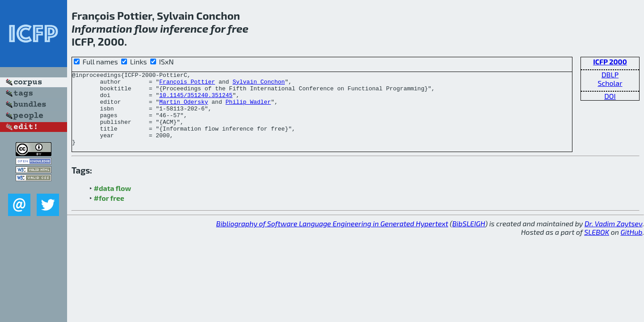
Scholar (610, 83)
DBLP (610, 74)
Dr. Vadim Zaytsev (613, 238)
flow (146, 28)
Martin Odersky (184, 108)
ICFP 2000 (610, 61)
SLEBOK (597, 247)
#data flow (112, 203)
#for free (109, 213)
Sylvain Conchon (259, 84)
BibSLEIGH (468, 238)
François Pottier (187, 84)
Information (102, 28)
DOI (610, 96)
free (238, 28)
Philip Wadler (248, 108)
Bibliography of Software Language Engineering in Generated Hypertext (332, 238)
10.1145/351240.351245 (196, 100)
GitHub (632, 247)
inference (184, 28)
